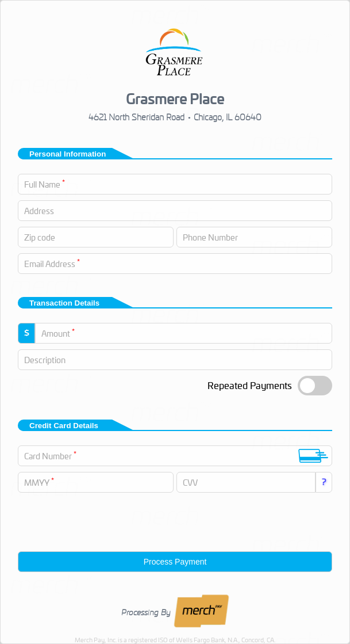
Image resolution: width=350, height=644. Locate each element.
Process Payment (175, 562)
